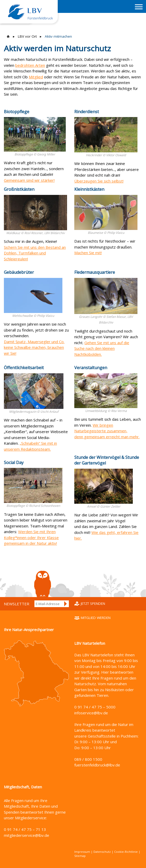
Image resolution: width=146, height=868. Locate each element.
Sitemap (80, 856)
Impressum (82, 852)
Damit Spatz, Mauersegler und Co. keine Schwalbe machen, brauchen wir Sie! (34, 347)
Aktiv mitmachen (58, 36)
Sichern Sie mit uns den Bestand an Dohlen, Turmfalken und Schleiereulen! (35, 253)
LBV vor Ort (27, 36)
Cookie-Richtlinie (126, 852)
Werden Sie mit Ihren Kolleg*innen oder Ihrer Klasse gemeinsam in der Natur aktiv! (31, 537)
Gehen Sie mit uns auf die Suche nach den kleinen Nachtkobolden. (102, 348)
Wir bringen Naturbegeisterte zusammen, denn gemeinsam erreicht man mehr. (107, 431)
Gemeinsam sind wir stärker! (29, 180)
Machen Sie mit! (88, 253)
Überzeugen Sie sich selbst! (99, 181)
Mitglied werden (96, 618)
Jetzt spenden (93, 604)
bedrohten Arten (30, 65)
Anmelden (66, 604)
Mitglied (36, 77)
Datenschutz (102, 852)
